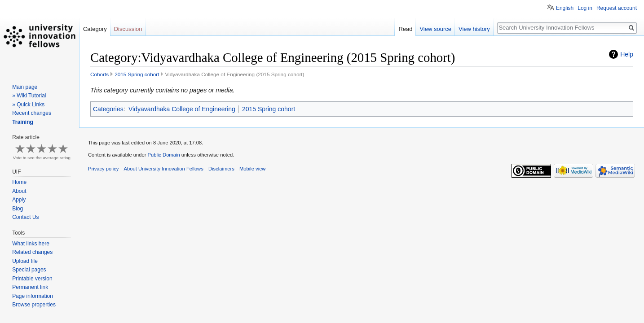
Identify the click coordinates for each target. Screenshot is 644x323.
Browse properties (34, 305)
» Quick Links (28, 105)
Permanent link (30, 287)
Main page (25, 87)
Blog (18, 209)
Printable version (32, 279)
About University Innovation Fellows (164, 169)
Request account (617, 8)
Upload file (25, 261)
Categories (108, 109)
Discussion (128, 29)
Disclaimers (221, 169)
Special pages (29, 270)
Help (627, 54)
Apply (19, 200)
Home (19, 182)
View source (435, 29)
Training (23, 122)
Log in (585, 8)
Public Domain (163, 155)
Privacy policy (103, 169)
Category (95, 29)
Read (405, 29)
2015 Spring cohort (137, 74)
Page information (33, 296)
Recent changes (32, 113)
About (19, 191)
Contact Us (25, 217)
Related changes (32, 252)
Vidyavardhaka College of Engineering (182, 109)
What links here (31, 244)
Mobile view (252, 169)
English (565, 8)
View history (474, 29)
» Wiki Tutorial (29, 96)
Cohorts (99, 74)
